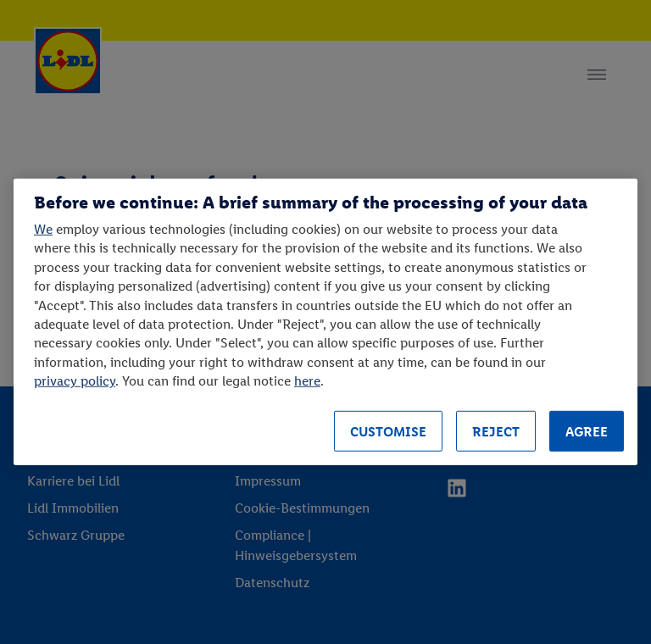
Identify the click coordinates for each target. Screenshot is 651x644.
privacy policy (75, 381)
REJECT (496, 432)
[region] (325, 322)
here (307, 381)
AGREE (587, 432)
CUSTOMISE (388, 432)
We (43, 229)
